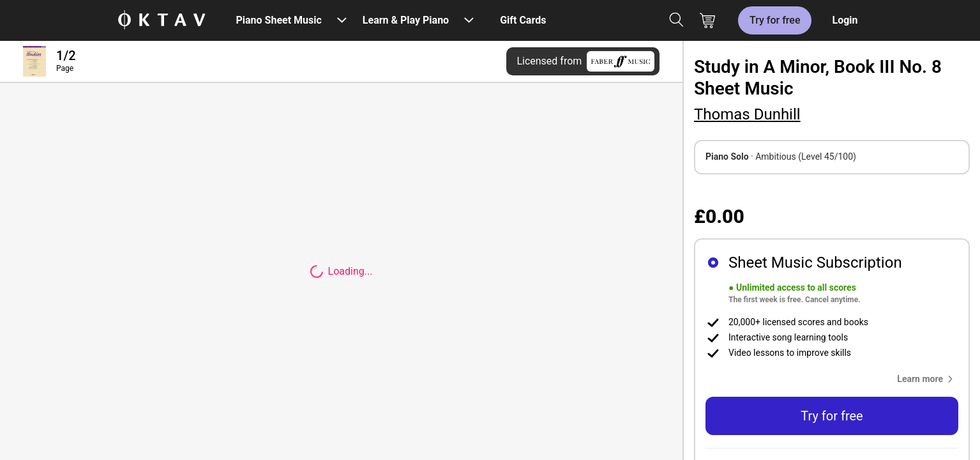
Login (845, 20)
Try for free (775, 20)
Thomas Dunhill (747, 114)
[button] (928, 379)
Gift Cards (523, 20)
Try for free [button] (832, 416)
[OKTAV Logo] (162, 21)
